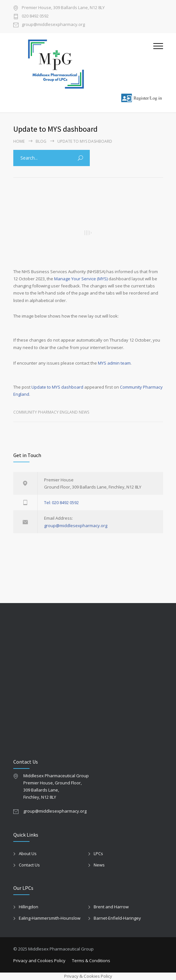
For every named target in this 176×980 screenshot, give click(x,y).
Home (19, 141)
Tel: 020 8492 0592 (61, 502)
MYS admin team (114, 363)
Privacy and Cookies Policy (39, 961)
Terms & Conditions (91, 961)
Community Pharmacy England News (51, 412)
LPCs (98, 853)
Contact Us (29, 865)
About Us (28, 853)
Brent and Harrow (111, 907)
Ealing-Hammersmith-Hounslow (50, 918)
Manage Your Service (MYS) (81, 279)
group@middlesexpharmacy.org (53, 25)
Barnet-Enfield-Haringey (117, 918)
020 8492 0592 (35, 16)
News (99, 865)
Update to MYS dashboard (57, 387)
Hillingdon (29, 907)
